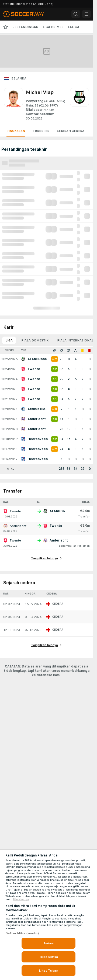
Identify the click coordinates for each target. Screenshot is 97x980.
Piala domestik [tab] (35, 340)
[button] (76, 14)
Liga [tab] (9, 340)
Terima (48, 943)
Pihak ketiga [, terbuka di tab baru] (21, 899)
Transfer (41, 131)
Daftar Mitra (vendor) (22, 933)
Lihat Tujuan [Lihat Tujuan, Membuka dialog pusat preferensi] (48, 971)
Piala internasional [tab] (75, 340)
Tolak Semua (48, 957)
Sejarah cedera (71, 131)
